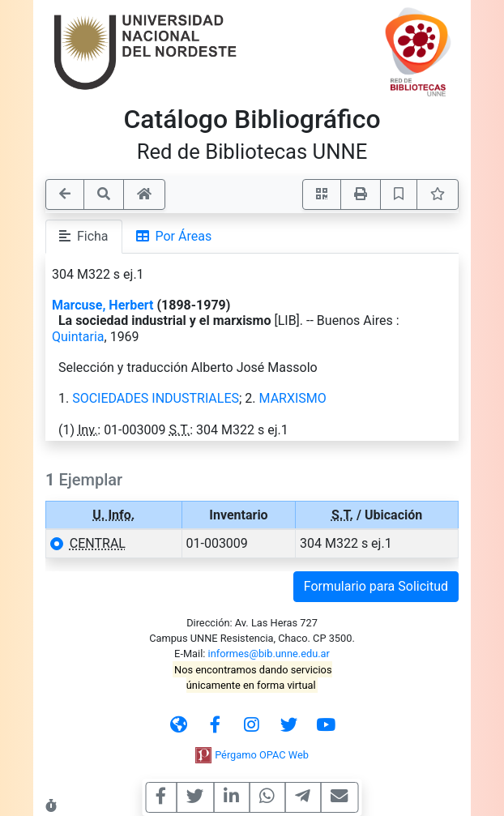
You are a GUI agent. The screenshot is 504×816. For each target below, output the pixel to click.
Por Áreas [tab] (174, 236)
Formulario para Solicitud (376, 586)
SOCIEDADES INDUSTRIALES (156, 398)
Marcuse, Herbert (103, 305)
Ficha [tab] (84, 236)
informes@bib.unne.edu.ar (269, 654)
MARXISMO (293, 398)
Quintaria (78, 337)
